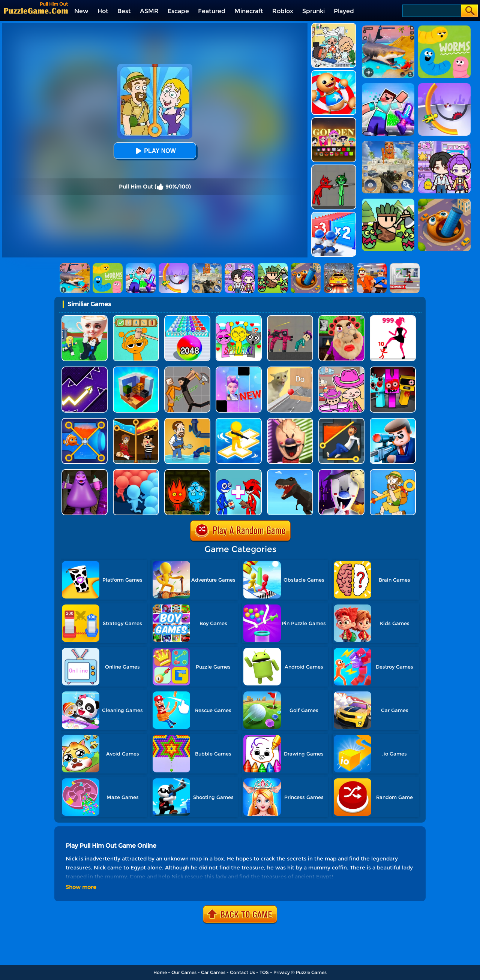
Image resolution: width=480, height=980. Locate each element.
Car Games (213, 972)
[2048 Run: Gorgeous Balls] (187, 318)
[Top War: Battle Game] (239, 421)
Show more (81, 887)
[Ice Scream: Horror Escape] (290, 421)
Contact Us (242, 972)
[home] (36, 11)
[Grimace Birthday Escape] (85, 472)
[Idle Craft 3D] (136, 369)
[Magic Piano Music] (239, 369)
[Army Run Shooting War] (334, 215)
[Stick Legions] (393, 318)
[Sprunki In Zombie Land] (393, 369)
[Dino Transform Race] (290, 472)
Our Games (184, 972)
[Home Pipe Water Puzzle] (187, 421)
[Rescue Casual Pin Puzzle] (136, 421)
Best (124, 11)
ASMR (149, 11)
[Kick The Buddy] (334, 73)
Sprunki (313, 11)
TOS (264, 972)
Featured (212, 11)
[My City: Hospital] (334, 26)
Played (344, 11)
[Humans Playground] (187, 369)
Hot (103, 11)
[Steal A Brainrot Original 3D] (85, 318)
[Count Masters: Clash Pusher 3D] (136, 472)
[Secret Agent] (393, 421)
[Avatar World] (341, 369)
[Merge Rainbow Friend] (239, 472)
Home (160, 972)
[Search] (431, 11)
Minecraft (249, 11)
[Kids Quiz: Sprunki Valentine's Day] (239, 318)
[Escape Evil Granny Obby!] (341, 318)
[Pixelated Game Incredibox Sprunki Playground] (334, 167)
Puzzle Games (311, 972)
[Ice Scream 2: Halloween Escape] (341, 472)
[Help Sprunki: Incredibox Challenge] (136, 318)
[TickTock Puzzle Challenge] (290, 369)
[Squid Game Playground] (290, 318)
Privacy (282, 972)
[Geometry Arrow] (85, 369)
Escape (178, 11)
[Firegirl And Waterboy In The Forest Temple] (187, 472)
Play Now (154, 151)
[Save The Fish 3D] (85, 421)
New (81, 11)
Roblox (283, 11)
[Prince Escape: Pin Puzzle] (341, 421)
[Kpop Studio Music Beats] (334, 120)
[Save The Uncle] (393, 472)
